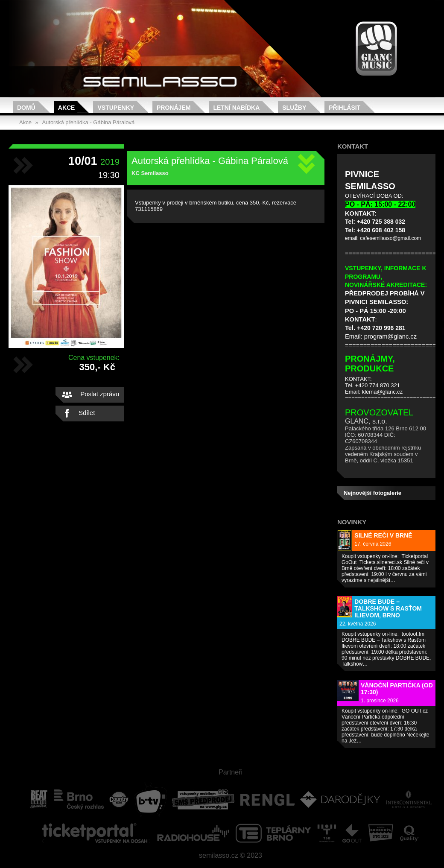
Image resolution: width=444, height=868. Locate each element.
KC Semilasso (150, 173)
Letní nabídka (236, 108)
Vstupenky (116, 108)
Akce (67, 108)
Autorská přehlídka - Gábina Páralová (88, 122)
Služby (294, 108)
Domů (26, 108)
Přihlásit (345, 108)
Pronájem (174, 108)
